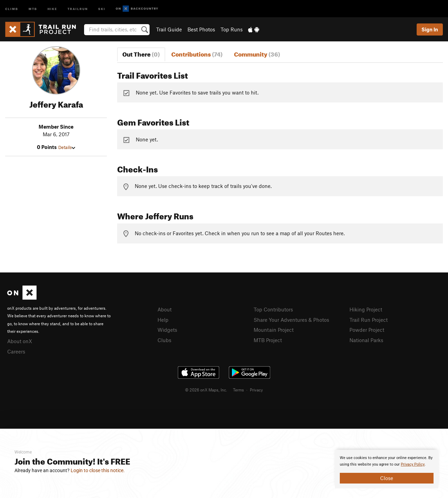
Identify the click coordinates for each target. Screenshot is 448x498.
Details (67, 147)
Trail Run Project (369, 320)
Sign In (430, 29)
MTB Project (268, 340)
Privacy (256, 390)
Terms (238, 390)
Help (163, 320)
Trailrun (78, 8)
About (165, 309)
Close (387, 478)
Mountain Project (274, 330)
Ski (102, 8)
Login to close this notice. (98, 470)
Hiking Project (366, 309)
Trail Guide (169, 29)
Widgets (167, 330)
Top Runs (232, 29)
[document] (387, 469)
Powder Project (367, 330)
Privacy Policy (413, 464)
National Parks (366, 340)
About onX (20, 341)
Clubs (164, 340)
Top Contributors (273, 309)
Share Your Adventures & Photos (291, 320)
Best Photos (201, 29)
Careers (16, 351)
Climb (12, 8)
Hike (52, 8)
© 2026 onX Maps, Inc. (206, 390)
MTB (33, 8)
